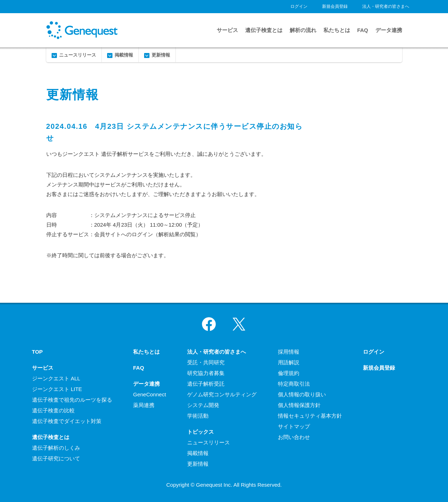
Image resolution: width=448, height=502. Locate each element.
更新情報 (161, 55)
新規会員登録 (335, 6)
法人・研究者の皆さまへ (386, 6)
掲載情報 (124, 55)
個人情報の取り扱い (302, 394)
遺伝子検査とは (264, 30)
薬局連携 (144, 405)
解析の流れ (303, 30)
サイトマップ (294, 426)
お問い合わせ (294, 437)
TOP (38, 352)
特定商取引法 (294, 384)
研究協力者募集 (206, 373)
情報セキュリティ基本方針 (310, 416)
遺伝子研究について (56, 458)
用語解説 (289, 362)
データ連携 (389, 30)
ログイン (299, 6)
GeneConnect (150, 394)
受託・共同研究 (206, 362)
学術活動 (198, 416)
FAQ (363, 30)
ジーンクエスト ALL (56, 378)
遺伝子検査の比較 (53, 410)
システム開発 (203, 405)
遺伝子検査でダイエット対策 (67, 421)
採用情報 (289, 352)
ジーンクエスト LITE (57, 389)
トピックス (201, 432)
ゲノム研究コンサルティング (222, 394)
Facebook (209, 324)
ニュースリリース (78, 55)
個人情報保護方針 (299, 405)
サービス (227, 30)
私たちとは (337, 30)
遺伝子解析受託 (206, 384)
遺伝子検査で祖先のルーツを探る (72, 400)
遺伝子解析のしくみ (56, 448)
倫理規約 (289, 373)
